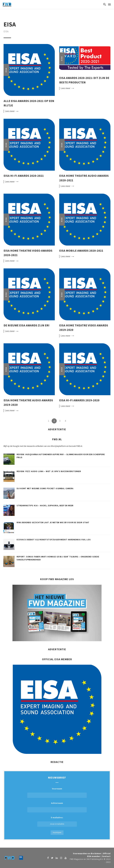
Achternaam (57, 803)
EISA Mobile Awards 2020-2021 (81, 251)
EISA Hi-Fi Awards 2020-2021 (24, 176)
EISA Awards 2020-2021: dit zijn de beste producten (84, 80)
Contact (106, 856)
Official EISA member (99, 855)
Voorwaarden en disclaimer (87, 854)
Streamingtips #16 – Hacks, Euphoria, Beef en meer (45, 506)
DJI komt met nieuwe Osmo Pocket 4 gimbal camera (45, 489)
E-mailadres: (57, 821)
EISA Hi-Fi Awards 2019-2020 (79, 400)
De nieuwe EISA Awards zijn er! (26, 325)
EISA (6, 70)
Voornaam (57, 789)
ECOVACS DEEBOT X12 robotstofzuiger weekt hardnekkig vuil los (54, 540)
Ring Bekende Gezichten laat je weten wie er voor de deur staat (53, 523)
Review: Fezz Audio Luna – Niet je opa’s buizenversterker (49, 471)
